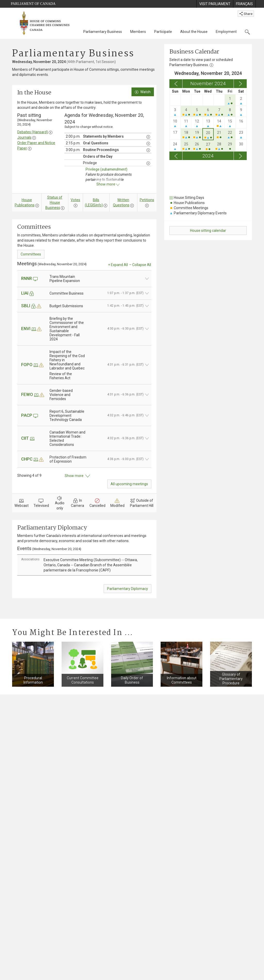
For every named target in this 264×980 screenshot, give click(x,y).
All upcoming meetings (129, 484)
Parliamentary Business (103, 32)
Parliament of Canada (33, 4)
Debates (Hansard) (33, 132)
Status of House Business (54, 202)
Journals (24, 137)
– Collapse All (140, 265)
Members (138, 32)
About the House (194, 32)
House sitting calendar (208, 231)
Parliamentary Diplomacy (127, 589)
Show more (77, 476)
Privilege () (106, 169)
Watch (143, 92)
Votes (75, 200)
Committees (31, 254)
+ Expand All (118, 265)
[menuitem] (215, 4)
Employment (226, 32)
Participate (163, 32)
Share (246, 14)
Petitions (147, 200)
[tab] (84, 565)
